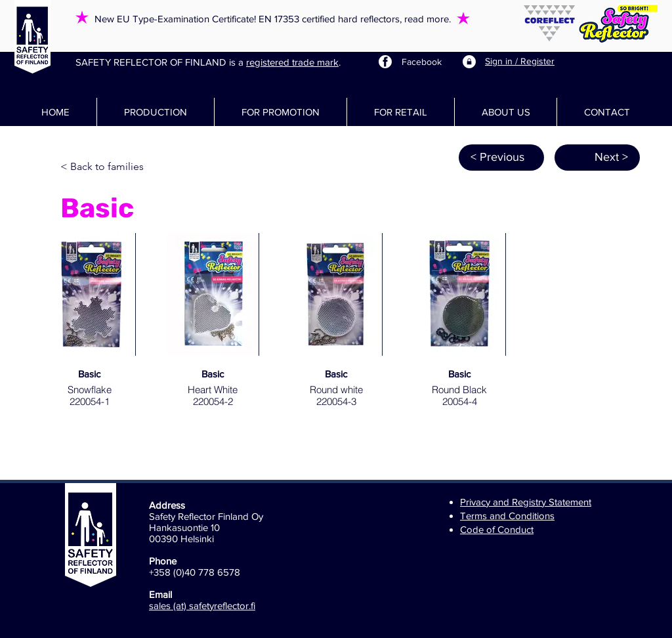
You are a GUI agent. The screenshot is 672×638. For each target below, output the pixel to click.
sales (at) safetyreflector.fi (202, 606)
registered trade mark (292, 62)
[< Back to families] (104, 167)
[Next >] (597, 158)
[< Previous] (501, 158)
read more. (428, 19)
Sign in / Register (520, 61)
